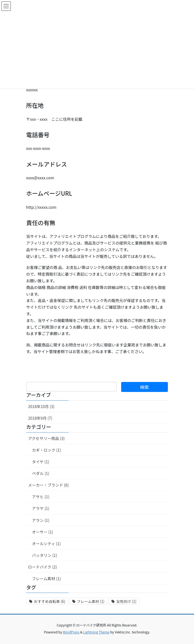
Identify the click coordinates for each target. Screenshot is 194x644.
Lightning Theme (96, 632)
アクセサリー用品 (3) (46, 438)
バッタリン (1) (44, 555)
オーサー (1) (43, 532)
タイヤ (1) (41, 462)
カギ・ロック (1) (46, 450)
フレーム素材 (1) (46, 578)
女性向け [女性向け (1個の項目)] (126, 601)
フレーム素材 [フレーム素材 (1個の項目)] (91, 601)
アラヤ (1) (41, 508)
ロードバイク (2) (43, 567)
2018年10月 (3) (41, 406)
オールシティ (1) (46, 544)
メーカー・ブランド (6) (48, 485)
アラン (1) (41, 520)
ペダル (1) (41, 473)
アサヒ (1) (41, 497)
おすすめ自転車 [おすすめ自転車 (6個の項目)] (50, 601)
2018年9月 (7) (40, 418)
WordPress (71, 632)
